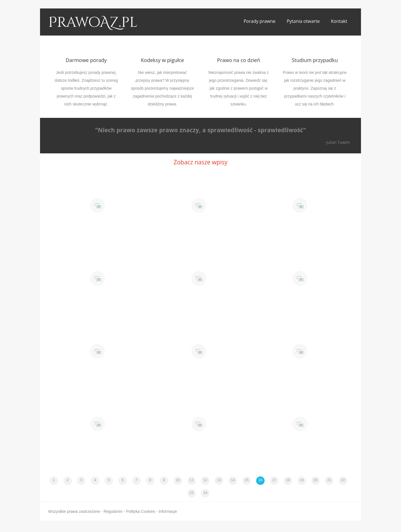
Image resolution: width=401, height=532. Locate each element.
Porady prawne (259, 21)
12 (205, 480)
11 (191, 480)
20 (315, 480)
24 (205, 493)
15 (247, 480)
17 (274, 480)
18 (288, 480)
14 (233, 480)
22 (343, 480)
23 (191, 493)
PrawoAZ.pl (93, 23)
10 (178, 480)
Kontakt (339, 21)
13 (219, 480)
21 (329, 480)
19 (302, 480)
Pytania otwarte (303, 21)
